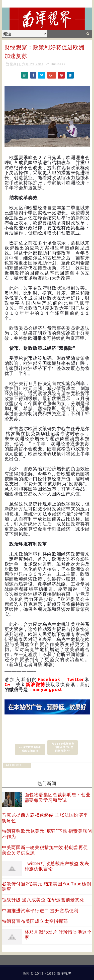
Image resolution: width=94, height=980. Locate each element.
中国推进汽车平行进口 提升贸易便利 (40, 910)
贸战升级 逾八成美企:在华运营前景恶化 (43, 900)
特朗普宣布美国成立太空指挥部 (35, 921)
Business (58, 64)
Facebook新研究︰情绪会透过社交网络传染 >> (63, 747)
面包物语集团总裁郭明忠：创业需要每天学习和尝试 (58, 797)
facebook (13, 765)
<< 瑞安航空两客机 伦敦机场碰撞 (30, 749)
